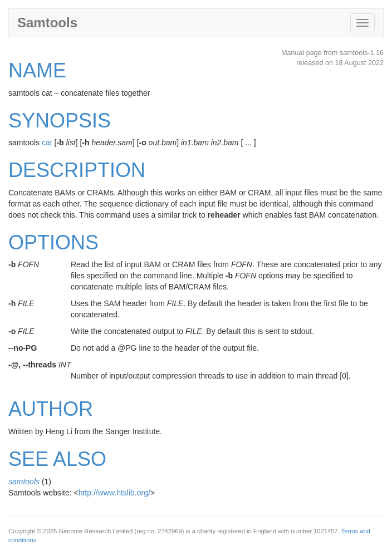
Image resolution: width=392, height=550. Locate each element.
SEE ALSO (57, 459)
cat (47, 143)
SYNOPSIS (60, 121)
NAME (37, 70)
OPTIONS (53, 242)
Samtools (47, 23)
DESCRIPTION (77, 170)
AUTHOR (51, 409)
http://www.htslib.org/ (114, 493)
